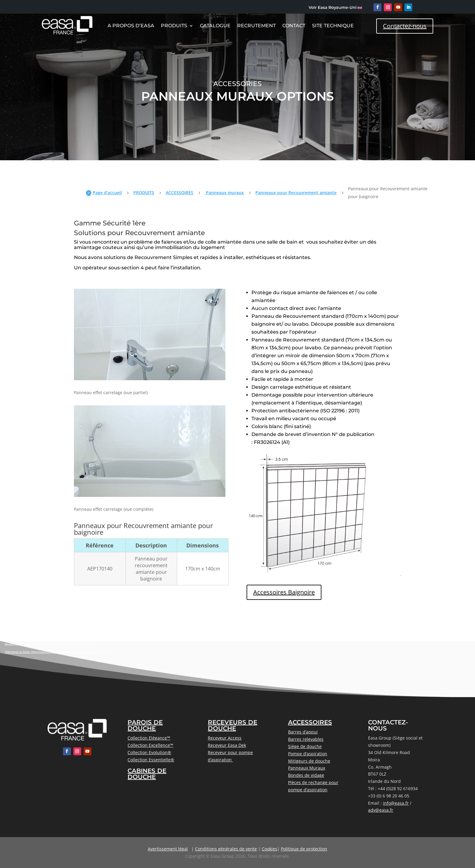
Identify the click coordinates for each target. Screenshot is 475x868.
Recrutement (256, 26)
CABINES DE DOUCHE (147, 774)
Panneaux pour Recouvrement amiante (296, 193)
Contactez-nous (405, 26)
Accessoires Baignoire (284, 592)
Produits (174, 26)
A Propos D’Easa (131, 26)
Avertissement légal (168, 849)
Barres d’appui (303, 732)
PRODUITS (144, 193)
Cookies (269, 849)
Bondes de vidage (306, 775)
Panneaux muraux (224, 193)
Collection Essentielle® (151, 760)
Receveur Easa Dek (227, 745)
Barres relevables (306, 739)
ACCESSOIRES (179, 193)
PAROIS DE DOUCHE (145, 725)
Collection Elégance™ (149, 738)
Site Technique (333, 26)
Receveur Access (225, 738)
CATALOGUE (215, 26)
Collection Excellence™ (150, 745)
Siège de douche (305, 746)
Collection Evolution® (149, 752)
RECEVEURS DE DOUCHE (233, 725)
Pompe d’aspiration (308, 754)
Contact (294, 26)
